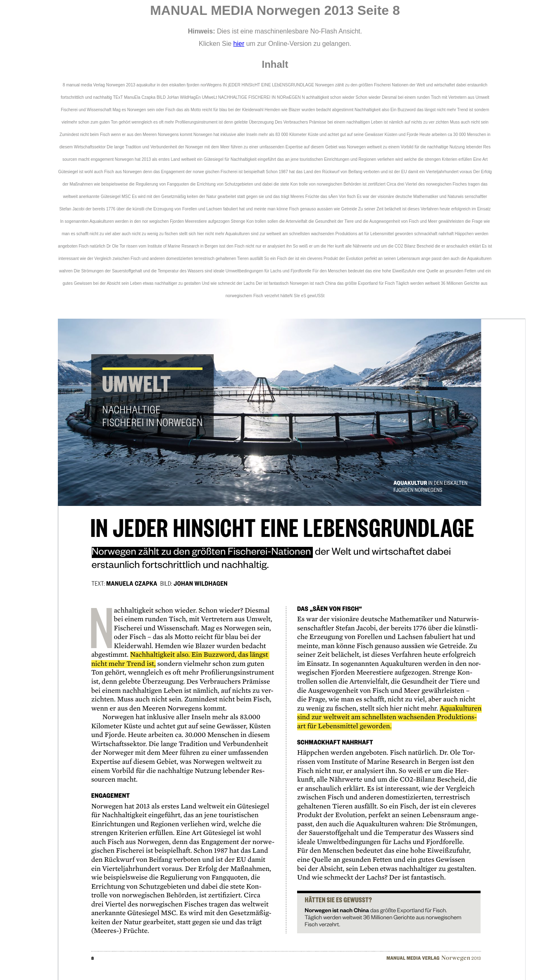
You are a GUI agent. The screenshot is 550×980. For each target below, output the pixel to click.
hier (239, 44)
